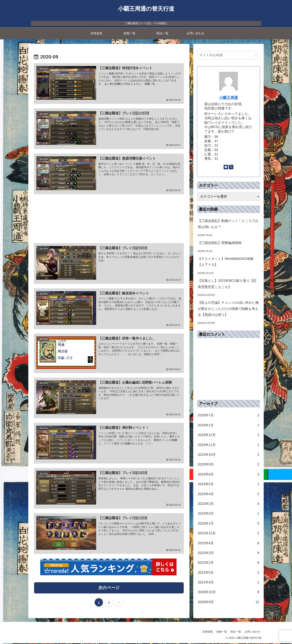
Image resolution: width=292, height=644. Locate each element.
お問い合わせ (252, 632)
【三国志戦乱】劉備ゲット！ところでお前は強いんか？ (228, 224)
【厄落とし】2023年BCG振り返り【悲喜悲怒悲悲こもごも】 (227, 284)
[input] (228, 55)
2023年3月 (228, 504)
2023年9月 (228, 464)
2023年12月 (228, 435)
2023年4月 (228, 494)
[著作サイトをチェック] (226, 167)
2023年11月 (228, 445)
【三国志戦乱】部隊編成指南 (220, 243)
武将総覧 (206, 632)
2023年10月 (228, 455)
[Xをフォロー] (231, 167)
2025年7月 (228, 415)
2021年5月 (228, 573)
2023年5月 (228, 484)
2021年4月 (228, 582)
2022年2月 (228, 563)
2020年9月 (228, 602)
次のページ (109, 588)
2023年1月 (228, 523)
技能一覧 (221, 632)
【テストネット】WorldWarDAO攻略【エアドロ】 (226, 262)
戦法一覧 (235, 632)
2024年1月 (228, 425)
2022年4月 (228, 543)
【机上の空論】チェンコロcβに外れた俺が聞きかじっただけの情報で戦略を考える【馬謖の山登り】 (228, 309)
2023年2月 (228, 514)
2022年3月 (228, 553)
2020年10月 (228, 592)
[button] (256, 55)
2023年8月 (228, 474)
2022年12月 (228, 533)
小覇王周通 (228, 98)
